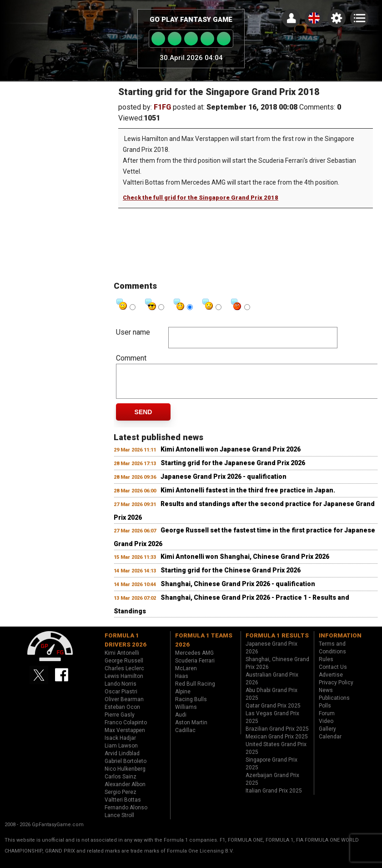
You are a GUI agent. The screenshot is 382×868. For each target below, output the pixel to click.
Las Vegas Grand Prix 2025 (272, 724)
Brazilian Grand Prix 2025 (277, 736)
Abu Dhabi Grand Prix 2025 (271, 701)
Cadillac (185, 737)
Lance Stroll (119, 822)
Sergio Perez (121, 799)
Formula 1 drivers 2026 (126, 647)
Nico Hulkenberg (125, 776)
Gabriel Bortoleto (126, 768)
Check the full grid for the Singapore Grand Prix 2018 (201, 198)
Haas (182, 683)
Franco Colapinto (126, 729)
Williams (186, 714)
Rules (326, 666)
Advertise (331, 682)
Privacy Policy (336, 689)
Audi (181, 722)
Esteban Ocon (122, 714)
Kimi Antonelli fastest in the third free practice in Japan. (248, 497)
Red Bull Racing (195, 691)
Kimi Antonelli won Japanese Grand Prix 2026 (231, 456)
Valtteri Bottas (123, 807)
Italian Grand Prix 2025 (274, 798)
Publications (334, 705)
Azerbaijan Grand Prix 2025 (272, 786)
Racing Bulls (191, 706)
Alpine (183, 698)
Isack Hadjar (120, 745)
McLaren (186, 675)
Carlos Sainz (121, 783)
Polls (325, 712)
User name (133, 332)
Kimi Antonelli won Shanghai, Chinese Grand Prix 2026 (245, 563)
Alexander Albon (125, 791)
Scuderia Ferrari (195, 667)
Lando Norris (121, 691)
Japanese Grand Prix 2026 (271, 655)
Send (143, 419)
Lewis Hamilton (124, 683)
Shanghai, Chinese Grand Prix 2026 (277, 670)
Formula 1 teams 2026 (204, 647)
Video (326, 728)
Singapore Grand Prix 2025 (271, 770)
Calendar (330, 743)
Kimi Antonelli (122, 660)
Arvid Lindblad (122, 760)
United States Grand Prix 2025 (276, 755)
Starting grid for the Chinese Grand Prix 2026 (231, 577)
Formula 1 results (277, 642)
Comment (131, 358)
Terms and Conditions (332, 655)
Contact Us (333, 674)
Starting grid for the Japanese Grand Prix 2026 (233, 470)
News (326, 697)
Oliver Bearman (124, 706)
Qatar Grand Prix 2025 (273, 712)
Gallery (327, 736)
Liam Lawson (121, 753)
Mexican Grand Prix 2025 (277, 743)
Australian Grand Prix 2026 (272, 685)
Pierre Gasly (120, 722)
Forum (327, 720)
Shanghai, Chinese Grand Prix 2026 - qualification (238, 591)
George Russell (124, 667)
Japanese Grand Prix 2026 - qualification (224, 483)
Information (340, 642)
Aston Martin (191, 729)
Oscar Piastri (121, 698)
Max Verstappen (125, 737)
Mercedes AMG (194, 660)
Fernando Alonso (126, 814)
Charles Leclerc (124, 675)
